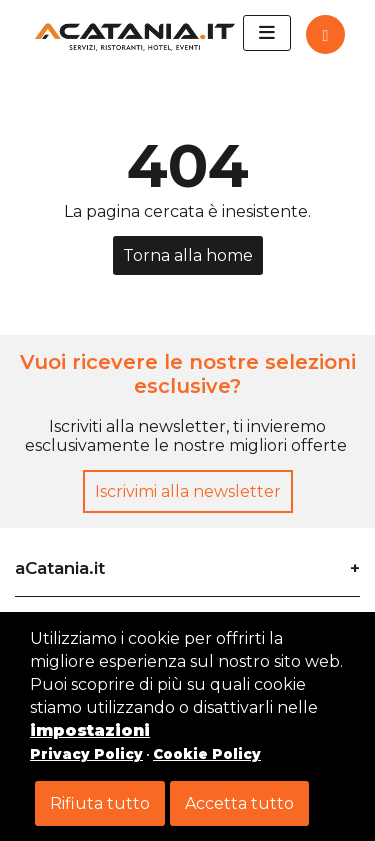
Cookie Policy (207, 754)
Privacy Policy (86, 754)
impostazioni (90, 730)
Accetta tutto (239, 803)
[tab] (187, 561)
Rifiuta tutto (100, 803)
